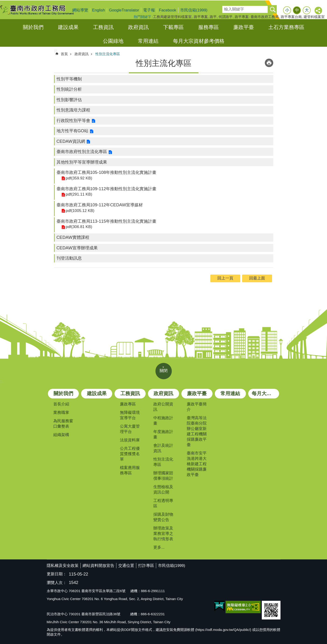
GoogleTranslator (124, 10)
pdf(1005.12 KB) (80, 211)
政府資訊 (138, 27)
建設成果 (68, 27)
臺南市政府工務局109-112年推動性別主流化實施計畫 (107, 189)
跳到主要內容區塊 (2, 2)
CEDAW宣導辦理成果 (77, 248)
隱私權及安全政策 (63, 566)
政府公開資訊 (163, 407)
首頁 (64, 54)
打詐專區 (146, 566)
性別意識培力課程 (73, 110)
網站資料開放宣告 (98, 566)
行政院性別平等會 (73, 120)
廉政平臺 (244, 27)
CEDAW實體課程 (73, 237)
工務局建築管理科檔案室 (172, 17)
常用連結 (148, 41)
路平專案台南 (291, 17)
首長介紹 (61, 404)
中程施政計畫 (163, 421)
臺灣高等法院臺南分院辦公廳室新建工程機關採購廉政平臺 (197, 431)
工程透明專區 (163, 503)
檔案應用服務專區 (130, 470)
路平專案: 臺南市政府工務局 (257, 17)
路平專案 (201, 17)
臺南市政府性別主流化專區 (82, 152)
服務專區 (208, 27)
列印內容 (269, 63)
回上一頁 (225, 278)
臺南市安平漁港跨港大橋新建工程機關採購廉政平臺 (197, 464)
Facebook (168, 10)
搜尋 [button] (273, 9)
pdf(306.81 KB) (79, 227)
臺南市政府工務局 (41, 10)
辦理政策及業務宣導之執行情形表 (163, 534)
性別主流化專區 (108, 54)
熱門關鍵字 (142, 17)
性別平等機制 (69, 79)
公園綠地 (113, 41)
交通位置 (126, 566)
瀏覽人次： (57, 583)
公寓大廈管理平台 (130, 429)
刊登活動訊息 (69, 258)
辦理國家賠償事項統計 (163, 476)
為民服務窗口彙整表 (63, 424)
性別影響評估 (69, 100)
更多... (159, 547)
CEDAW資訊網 (71, 141)
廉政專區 (128, 404)
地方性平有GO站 (73, 131)
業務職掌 (61, 413)
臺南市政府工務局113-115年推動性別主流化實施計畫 (107, 221)
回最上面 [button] (257, 278)
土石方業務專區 (286, 27)
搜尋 (226, 8)
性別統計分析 (69, 89)
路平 (213, 17)
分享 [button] (319, 11)
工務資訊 (103, 27)
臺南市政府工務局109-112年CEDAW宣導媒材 (100, 205)
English (99, 10)
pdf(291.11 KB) (79, 194)
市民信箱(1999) (194, 10)
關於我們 (33, 27)
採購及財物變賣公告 (163, 517)
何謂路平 (226, 17)
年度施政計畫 (163, 434)
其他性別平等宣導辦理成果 (82, 162)
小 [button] (287, 10)
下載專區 (173, 27)
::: (2, 381)
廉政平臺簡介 (197, 407)
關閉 (164, 371)
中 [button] (297, 10)
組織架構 (61, 435)
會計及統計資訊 (163, 448)
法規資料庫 (130, 440)
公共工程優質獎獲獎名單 (130, 454)
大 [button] (307, 10)
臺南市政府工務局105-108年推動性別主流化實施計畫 (107, 172)
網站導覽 (80, 10)
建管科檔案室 (314, 17)
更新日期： (57, 574)
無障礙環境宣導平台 (130, 415)
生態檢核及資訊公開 (163, 490)
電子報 (149, 10)
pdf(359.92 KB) (79, 178)
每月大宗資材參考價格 (199, 41)
